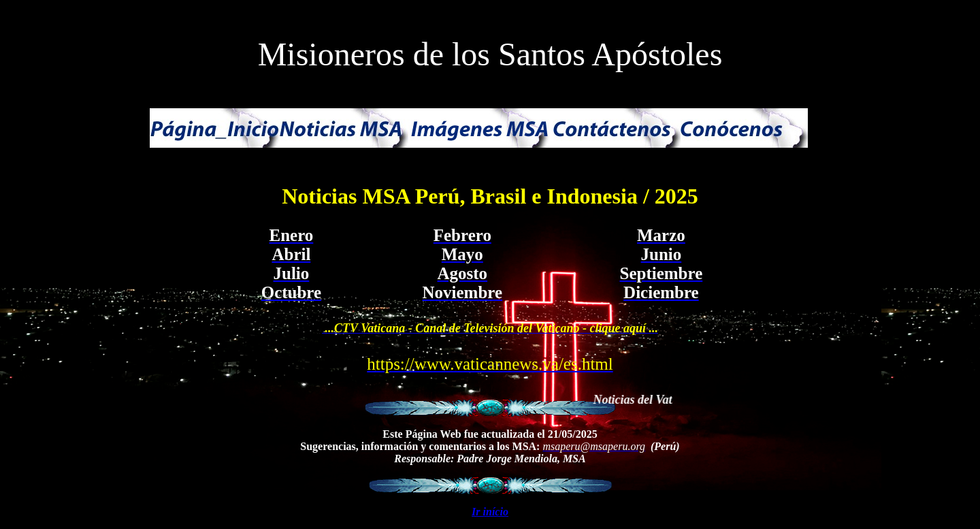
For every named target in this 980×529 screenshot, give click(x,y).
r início (492, 512)
